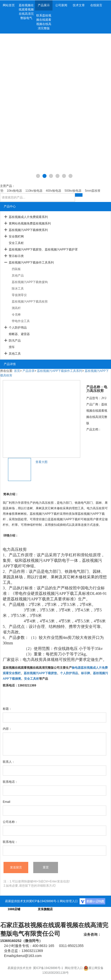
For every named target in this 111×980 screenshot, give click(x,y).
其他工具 (15, 354)
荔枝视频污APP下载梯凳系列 (28, 230)
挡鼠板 (16, 269)
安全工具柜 (16, 243)
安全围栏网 (16, 236)
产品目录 (28, 371)
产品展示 (44, 5)
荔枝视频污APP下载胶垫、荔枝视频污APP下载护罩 (43, 250)
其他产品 (18, 276)
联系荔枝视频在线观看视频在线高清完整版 (44, 22)
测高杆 (16, 308)
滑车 (12, 347)
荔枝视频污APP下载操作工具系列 (31, 263)
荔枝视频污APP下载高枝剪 (30, 302)
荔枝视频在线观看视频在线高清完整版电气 (26, 12)
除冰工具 (18, 289)
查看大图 (41, 462)
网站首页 (9, 5)
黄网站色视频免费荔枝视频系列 (30, 223)
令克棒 (16, 315)
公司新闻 (61, 5)
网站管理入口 (69, 901)
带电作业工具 (21, 321)
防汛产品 (15, 341)
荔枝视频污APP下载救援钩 (30, 282)
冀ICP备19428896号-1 (44, 901)
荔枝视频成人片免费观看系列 (28, 217)
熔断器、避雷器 (19, 334)
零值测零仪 (19, 295)
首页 (17, 371)
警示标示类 (16, 256)
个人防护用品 (18, 328)
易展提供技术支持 (17, 901)
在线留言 (96, 5)
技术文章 (79, 5)
